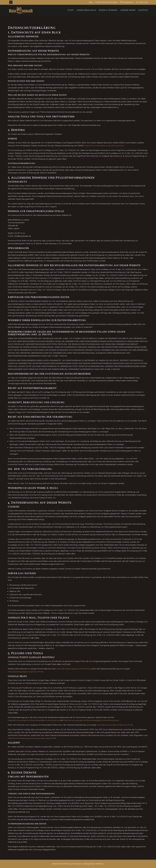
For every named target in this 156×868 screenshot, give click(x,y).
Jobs (91, 2)
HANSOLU (100, 864)
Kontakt (143, 10)
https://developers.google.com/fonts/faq (73, 669)
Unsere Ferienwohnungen (106, 2)
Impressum (78, 864)
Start (71, 10)
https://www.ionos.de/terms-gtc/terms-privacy (104, 146)
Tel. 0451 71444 (142, 2)
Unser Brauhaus (86, 10)
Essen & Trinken (108, 10)
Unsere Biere (128, 10)
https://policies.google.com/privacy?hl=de (26, 672)
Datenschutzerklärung (62, 864)
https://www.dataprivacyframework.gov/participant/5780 (32, 738)
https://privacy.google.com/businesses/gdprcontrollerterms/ (34, 720)
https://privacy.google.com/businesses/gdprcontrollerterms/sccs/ (91, 720)
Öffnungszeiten (127, 2)
